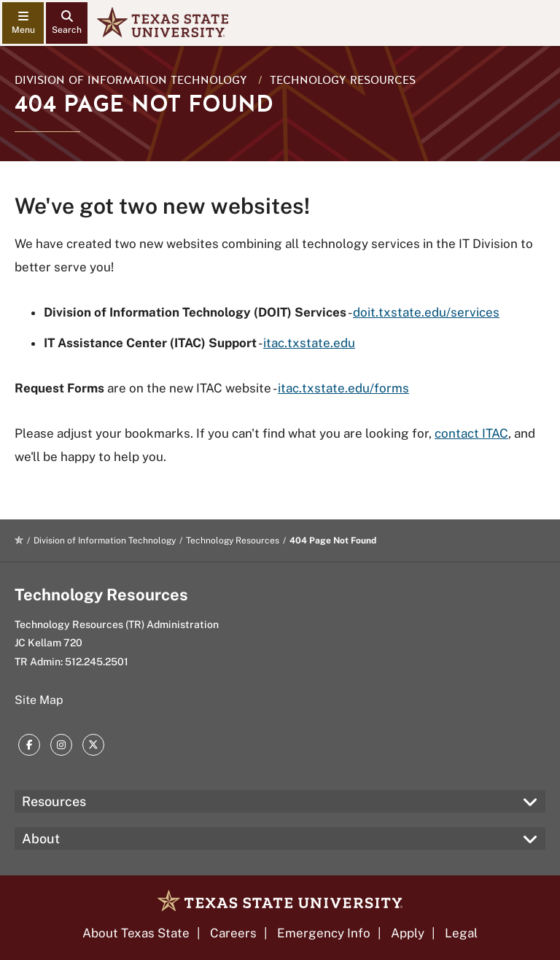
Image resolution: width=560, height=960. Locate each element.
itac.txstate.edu (309, 343)
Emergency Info (324, 933)
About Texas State (136, 933)
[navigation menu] (23, 23)
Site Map (39, 700)
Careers (233, 933)
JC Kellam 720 (48, 643)
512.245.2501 (97, 662)
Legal (461, 933)
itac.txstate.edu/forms (343, 388)
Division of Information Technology (131, 80)
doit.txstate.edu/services (426, 312)
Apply (408, 933)
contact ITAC (471, 433)
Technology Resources (343, 80)
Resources (54, 801)
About (41, 839)
